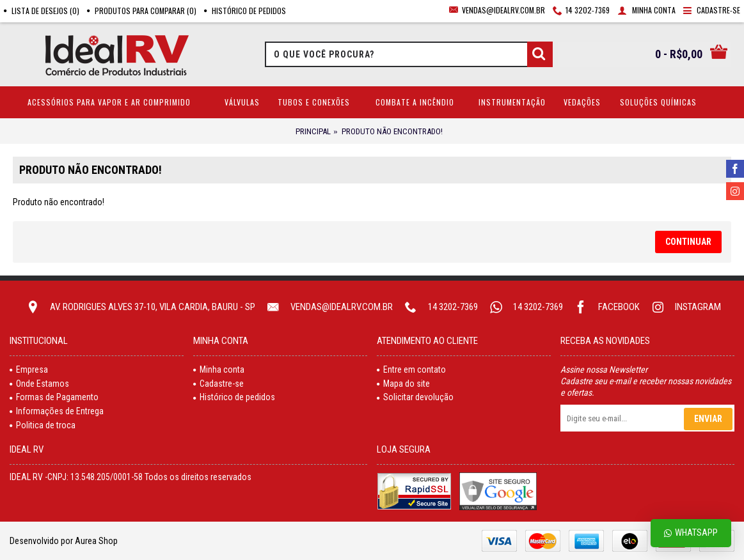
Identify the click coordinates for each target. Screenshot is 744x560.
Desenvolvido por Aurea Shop (64, 541)
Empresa (29, 369)
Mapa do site (403, 384)
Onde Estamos (39, 384)
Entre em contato (411, 369)
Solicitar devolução (415, 397)
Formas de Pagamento (54, 397)
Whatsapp (691, 533)
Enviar (708, 419)
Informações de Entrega (57, 411)
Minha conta (219, 369)
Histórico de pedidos (234, 397)
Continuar (688, 242)
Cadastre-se (218, 384)
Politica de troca (43, 425)
